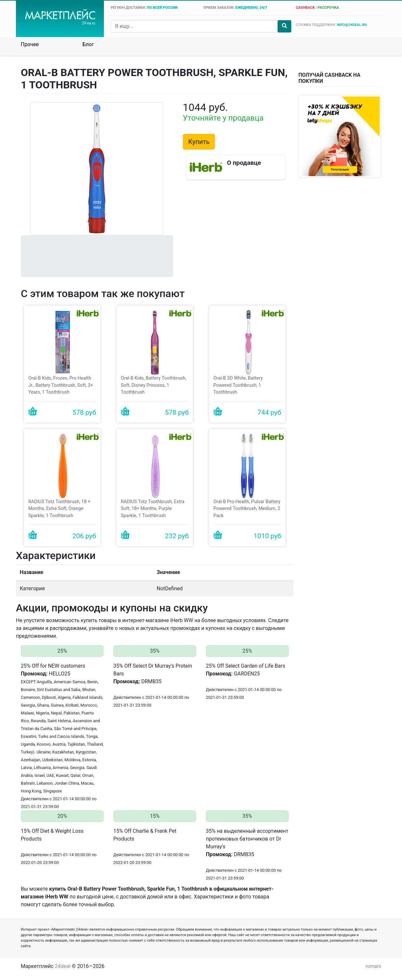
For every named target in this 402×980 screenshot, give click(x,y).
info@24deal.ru (352, 25)
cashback (305, 8)
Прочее (30, 44)
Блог (88, 44)
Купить (199, 142)
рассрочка (328, 8)
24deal (63, 966)
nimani (373, 966)
